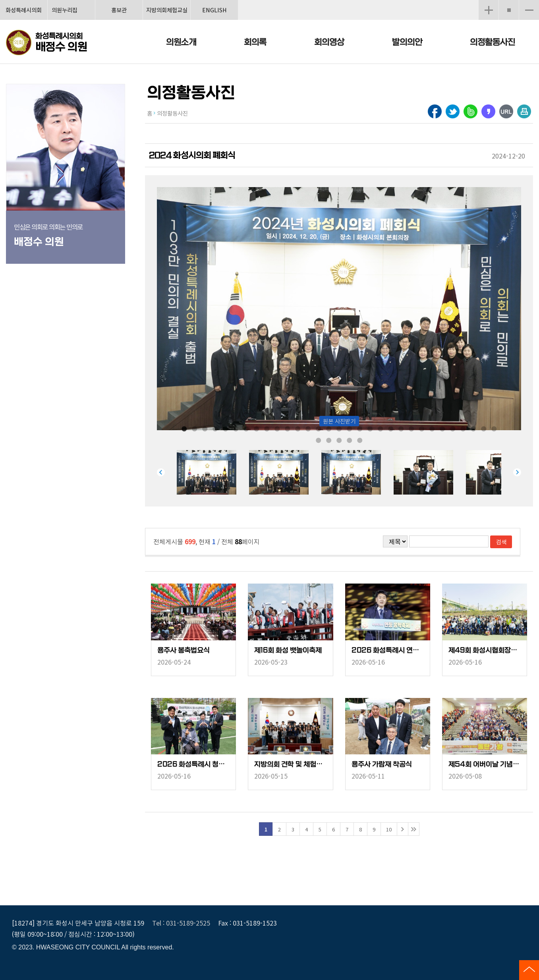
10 (389, 829)
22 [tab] (401, 428)
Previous (161, 472)
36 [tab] (360, 440)
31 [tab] (494, 428)
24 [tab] (422, 428)
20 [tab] (381, 428)
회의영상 (329, 42)
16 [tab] (339, 428)
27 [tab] (453, 428)
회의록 (255, 42)
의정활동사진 (493, 42)
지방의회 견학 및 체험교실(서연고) (290, 764)
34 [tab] (339, 440)
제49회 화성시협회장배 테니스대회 (485, 650)
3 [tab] (205, 428)
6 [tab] (236, 428)
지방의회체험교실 (167, 10)
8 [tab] (257, 428)
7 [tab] (246, 428)
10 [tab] (277, 428)
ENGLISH (214, 10)
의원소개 (181, 42)
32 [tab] (319, 440)
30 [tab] (484, 428)
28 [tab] (463, 428)
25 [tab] (432, 428)
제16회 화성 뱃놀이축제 (288, 650)
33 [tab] (329, 440)
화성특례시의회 (24, 10)
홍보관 (119, 10)
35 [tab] (350, 440)
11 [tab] (288, 428)
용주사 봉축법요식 (184, 650)
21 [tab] (391, 428)
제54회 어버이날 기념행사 (485, 764)
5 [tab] (226, 428)
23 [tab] (411, 428)
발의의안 (407, 42)
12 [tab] (298, 428)
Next (517, 472)
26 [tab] (442, 428)
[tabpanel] (213, 472)
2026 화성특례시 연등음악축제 (388, 650)
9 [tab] (267, 428)
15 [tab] (329, 428)
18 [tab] (360, 428)
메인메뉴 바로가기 (270, 1)
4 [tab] (215, 428)
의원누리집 (65, 10)
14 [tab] (319, 428)
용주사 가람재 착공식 (382, 764)
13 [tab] (308, 428)
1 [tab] (184, 428)
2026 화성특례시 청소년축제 (193, 764)
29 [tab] (473, 428)
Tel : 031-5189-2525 (181, 923)
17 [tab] (350, 428)
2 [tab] (195, 428)
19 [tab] (370, 428)
